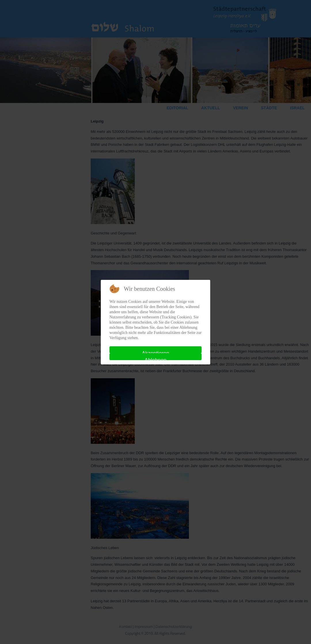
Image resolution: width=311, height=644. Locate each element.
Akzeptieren (155, 352)
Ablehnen (155, 359)
